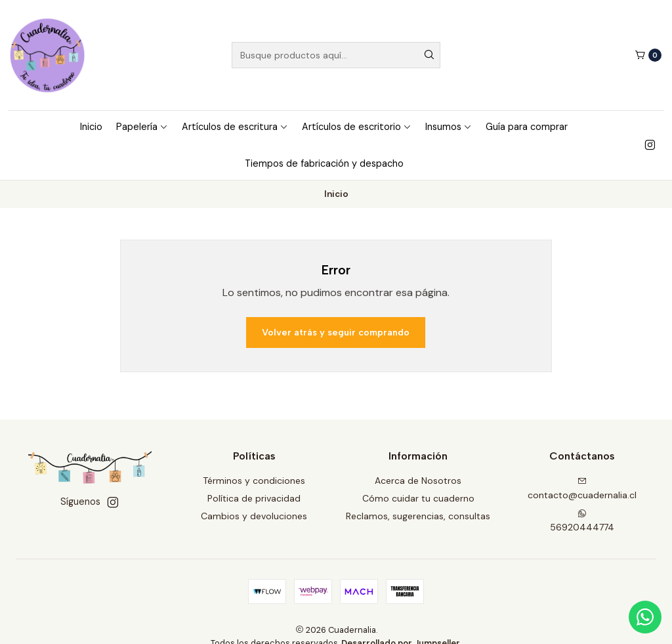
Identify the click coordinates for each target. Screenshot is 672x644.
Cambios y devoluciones (254, 516)
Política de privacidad (254, 498)
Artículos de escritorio (357, 127)
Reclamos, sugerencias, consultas (418, 516)
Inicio (91, 127)
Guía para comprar (527, 127)
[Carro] (648, 55)
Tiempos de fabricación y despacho (324, 163)
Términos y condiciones (254, 481)
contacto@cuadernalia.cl (582, 489)
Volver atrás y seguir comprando (336, 332)
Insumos (449, 127)
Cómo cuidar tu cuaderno (418, 498)
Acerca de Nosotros (418, 481)
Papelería (142, 127)
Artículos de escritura (235, 127)
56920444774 (582, 521)
